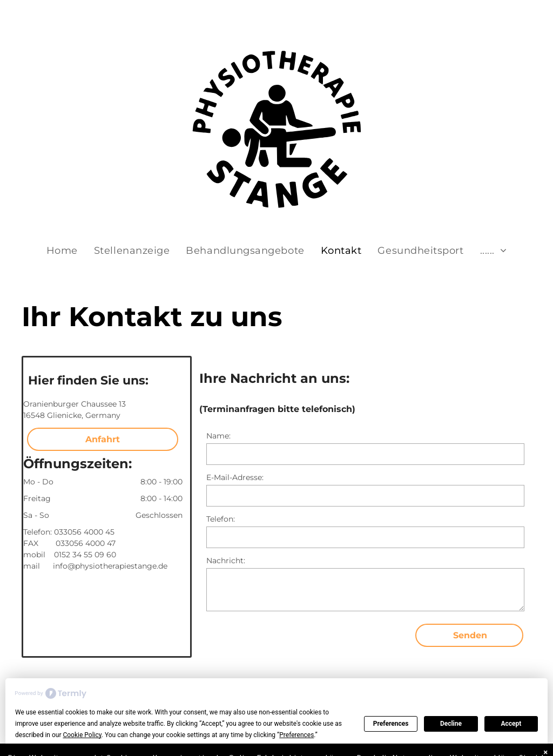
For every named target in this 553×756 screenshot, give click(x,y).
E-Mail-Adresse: (235, 477)
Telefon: (221, 519)
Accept (511, 724)
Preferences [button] (296, 735)
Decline (451, 724)
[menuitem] (62, 251)
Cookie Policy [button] (82, 735)
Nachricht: (226, 561)
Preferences (391, 724)
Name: (218, 436)
